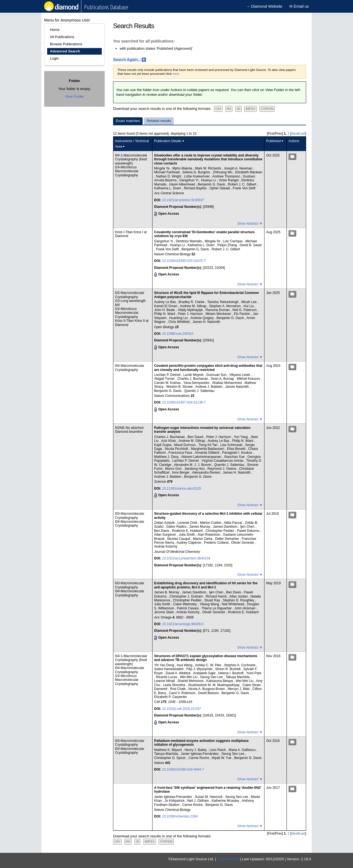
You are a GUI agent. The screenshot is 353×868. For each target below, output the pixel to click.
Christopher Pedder (220, 531)
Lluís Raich (218, 750)
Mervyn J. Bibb (239, 689)
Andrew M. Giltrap (193, 306)
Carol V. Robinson (183, 693)
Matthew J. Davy (167, 457)
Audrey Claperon (189, 543)
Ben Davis (162, 531)
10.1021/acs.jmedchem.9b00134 (186, 558)
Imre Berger (181, 473)
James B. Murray (167, 592)
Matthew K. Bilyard (168, 750)
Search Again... (127, 60)
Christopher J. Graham (187, 596)
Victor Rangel (229, 180)
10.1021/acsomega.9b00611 (183, 624)
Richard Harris (217, 596)
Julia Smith (187, 535)
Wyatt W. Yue (222, 758)
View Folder (74, 96)
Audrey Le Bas (165, 302)
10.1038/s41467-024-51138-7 (184, 402)
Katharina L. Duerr (168, 188)
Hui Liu (249, 306)
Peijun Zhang (228, 245)
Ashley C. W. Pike (209, 665)
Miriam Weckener (219, 314)
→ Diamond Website (264, 6)
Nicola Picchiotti (177, 449)
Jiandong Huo (195, 469)
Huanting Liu (179, 318)
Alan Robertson (209, 535)
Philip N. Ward (165, 314)
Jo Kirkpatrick (175, 801)
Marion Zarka (203, 539)
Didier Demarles (227, 539)
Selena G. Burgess (197, 172)
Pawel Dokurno (249, 531)
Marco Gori (174, 469)
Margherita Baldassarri (208, 449)
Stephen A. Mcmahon (225, 306)
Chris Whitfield (179, 322)
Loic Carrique (233, 241)
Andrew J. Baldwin (209, 387)
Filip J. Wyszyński (200, 669)
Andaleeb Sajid (205, 673)
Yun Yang (241, 437)
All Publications (62, 37)
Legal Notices (228, 859)
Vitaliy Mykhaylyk (191, 310)
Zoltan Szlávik (165, 523)
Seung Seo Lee (212, 677)
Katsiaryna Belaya (220, 681)
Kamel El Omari (166, 306)
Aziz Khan (169, 441)
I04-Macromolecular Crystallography (130, 368)
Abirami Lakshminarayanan (202, 457)
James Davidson (226, 527)
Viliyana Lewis (240, 375)
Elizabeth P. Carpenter (171, 697)
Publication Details (168, 141)
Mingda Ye (162, 168)
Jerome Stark (165, 612)
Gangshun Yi (189, 180)
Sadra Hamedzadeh (169, 669)
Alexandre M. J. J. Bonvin (193, 465)
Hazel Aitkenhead (183, 184)
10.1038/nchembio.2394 (180, 816)
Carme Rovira (199, 758)
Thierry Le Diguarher (217, 608)
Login (54, 58)
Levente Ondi (188, 523)
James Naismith (238, 387)
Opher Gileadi (220, 188)
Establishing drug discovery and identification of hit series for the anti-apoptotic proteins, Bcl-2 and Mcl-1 (206, 585)
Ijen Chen (248, 527)
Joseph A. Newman (239, 168)
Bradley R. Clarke (192, 302)
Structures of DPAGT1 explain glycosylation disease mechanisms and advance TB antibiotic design (206, 658)
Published (273, 141)
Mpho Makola (183, 168)
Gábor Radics (177, 527)
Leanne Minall (165, 681)
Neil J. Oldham (199, 801)
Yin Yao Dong (165, 665)
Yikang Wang (210, 604)
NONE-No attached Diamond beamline (129, 430)
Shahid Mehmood (191, 681)
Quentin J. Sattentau (199, 391)
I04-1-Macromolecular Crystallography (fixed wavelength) (131, 159)
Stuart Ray (213, 600)
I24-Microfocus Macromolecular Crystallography (127, 171)
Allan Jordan (239, 596)
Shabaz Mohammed (227, 383)
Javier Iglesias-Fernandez (174, 797)
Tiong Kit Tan (208, 445)
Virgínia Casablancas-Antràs (223, 461)
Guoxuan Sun (217, 375)
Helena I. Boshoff (231, 673)
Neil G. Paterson (245, 310)
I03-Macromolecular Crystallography (130, 295)
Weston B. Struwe (180, 387)
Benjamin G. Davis (212, 184)
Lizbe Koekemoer (197, 176)
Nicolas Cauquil (179, 539)
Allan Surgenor (166, 535)
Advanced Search (65, 51)
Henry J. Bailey (196, 750)
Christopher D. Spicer (170, 758)
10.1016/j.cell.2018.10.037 (182, 709)
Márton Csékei (211, 523)
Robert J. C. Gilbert (242, 184)
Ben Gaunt (196, 437)
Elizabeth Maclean (249, 172)
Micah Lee (249, 302)
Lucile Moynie (194, 375)
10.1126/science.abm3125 (182, 489)
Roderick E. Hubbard (188, 531)
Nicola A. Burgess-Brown (207, 689)
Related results (159, 121)
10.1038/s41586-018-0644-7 (183, 769)
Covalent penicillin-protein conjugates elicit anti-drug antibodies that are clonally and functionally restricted (208, 368)
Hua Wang (185, 665)
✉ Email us (299, 6)
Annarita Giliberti (207, 453)
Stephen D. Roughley (239, 600)
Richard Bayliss (196, 188)
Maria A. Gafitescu (243, 750)
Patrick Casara (188, 608)
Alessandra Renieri (207, 473)
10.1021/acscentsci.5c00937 (183, 200)
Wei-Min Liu (189, 677)
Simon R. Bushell (228, 669)
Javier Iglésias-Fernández (200, 754)
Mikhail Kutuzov (249, 379)
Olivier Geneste (243, 543)
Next (295, 134)
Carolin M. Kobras (168, 383)
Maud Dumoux (185, 445)
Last (302, 134)
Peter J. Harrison (191, 314)
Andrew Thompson (227, 176)
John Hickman (245, 608)
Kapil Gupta (163, 445)
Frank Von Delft (244, 188)
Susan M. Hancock (209, 797)
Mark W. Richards (208, 168)
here (176, 74)
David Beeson (209, 693)
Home (55, 30)
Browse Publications (66, 44)
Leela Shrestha (175, 685)
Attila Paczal (233, 523)
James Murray (200, 527)
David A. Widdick (179, 673)
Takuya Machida (238, 677)
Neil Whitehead (233, 604)
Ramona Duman (218, 310)
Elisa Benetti (237, 449)
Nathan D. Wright (169, 176)
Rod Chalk (178, 689)
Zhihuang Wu (223, 172)
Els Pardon (242, 314)
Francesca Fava (181, 453)
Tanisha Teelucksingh (223, 302)
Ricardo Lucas (167, 677)
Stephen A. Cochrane (240, 665)
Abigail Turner (165, 379)
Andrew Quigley (202, 318)
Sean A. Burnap (223, 379)
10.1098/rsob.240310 (178, 334)
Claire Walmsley (186, 604)
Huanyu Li (209, 180)
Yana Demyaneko (197, 383)
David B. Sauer (251, 245)
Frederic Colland (217, 543)
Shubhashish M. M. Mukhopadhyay (214, 685)
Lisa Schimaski (232, 445)
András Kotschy (166, 546)
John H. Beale (165, 310)
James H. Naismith (206, 322)
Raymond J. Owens (222, 469)
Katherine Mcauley (226, 801)
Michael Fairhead (167, 172)
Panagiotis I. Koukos (238, 453)
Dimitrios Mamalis (189, 241)
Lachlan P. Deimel (168, 375)
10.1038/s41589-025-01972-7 (184, 261)
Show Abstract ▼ (250, 224)
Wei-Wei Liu (245, 681)
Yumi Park (254, 673)
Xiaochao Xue (235, 457)
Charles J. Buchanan (193, 379)
